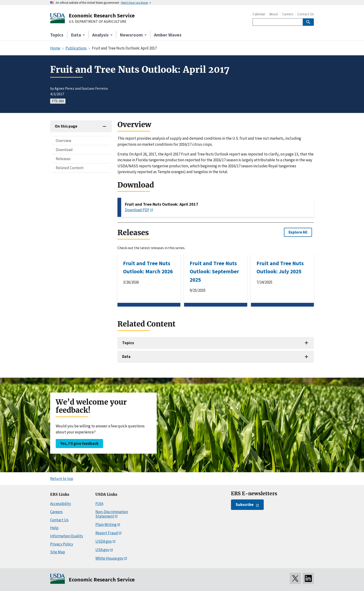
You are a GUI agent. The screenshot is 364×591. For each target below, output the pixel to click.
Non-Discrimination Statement (112, 514)
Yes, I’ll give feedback (79, 443)
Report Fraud (107, 533)
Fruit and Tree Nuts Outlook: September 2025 (214, 271)
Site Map (58, 552)
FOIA (99, 504)
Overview (63, 141)
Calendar (259, 14)
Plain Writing (106, 525)
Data (126, 357)
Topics (57, 35)
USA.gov (102, 550)
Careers (288, 14)
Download (64, 150)
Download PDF (137, 210)
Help (54, 528)
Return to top (62, 479)
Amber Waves (168, 35)
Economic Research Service (102, 15)
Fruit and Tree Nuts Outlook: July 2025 (280, 267)
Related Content (70, 168)
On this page (66, 126)
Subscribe (245, 505)
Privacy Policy (62, 544)
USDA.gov (104, 541)
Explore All (298, 232)
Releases (63, 159)
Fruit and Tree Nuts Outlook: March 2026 (148, 267)
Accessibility (61, 504)
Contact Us (306, 14)
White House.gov (109, 558)
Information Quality (67, 536)
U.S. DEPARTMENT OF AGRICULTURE (98, 22)
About (274, 14)
